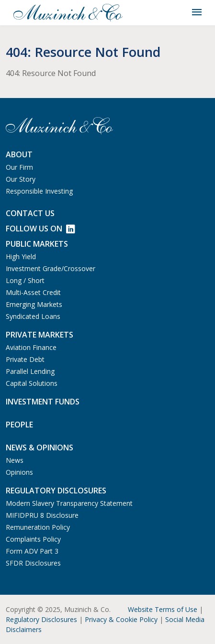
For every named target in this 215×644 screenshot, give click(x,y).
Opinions (19, 472)
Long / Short (25, 280)
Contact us (30, 213)
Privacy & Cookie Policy (121, 619)
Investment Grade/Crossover (51, 268)
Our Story (21, 179)
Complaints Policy (33, 539)
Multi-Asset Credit (33, 292)
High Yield (21, 257)
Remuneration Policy (38, 527)
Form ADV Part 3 (32, 551)
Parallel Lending (30, 371)
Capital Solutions (32, 383)
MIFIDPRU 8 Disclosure (42, 515)
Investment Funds (43, 402)
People (19, 425)
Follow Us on (40, 229)
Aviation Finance (31, 347)
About (19, 154)
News (15, 460)
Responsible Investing (39, 191)
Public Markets (37, 244)
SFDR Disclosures (33, 563)
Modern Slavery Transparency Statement (69, 503)
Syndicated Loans (33, 316)
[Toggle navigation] (197, 12)
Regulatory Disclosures (41, 619)
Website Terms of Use (163, 609)
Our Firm (19, 167)
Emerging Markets (34, 304)
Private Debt (25, 359)
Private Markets (40, 335)
